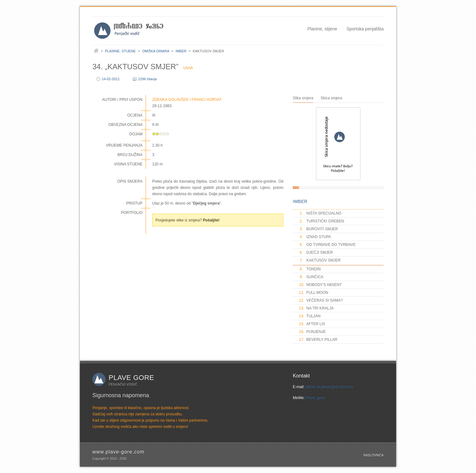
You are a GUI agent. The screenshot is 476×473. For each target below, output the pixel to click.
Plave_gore (315, 398)
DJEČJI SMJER (316, 252)
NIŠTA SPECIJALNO (320, 213)
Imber (181, 51)
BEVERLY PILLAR (318, 340)
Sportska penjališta (365, 29)
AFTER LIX (312, 324)
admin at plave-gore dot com (329, 387)
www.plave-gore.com (119, 452)
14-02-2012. (111, 79)
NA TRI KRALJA (316, 308)
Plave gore (131, 378)
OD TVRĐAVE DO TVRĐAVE (327, 245)
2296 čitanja (147, 79)
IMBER (300, 201)
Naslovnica (374, 455)
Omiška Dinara (156, 51)
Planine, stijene (322, 29)
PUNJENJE (312, 332)
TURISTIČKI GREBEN (322, 221)
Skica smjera (331, 98)
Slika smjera (303, 98)
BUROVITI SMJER (318, 229)
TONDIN (310, 269)
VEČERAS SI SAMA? (321, 300)
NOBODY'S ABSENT (320, 285)
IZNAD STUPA (315, 237)
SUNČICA (311, 277)
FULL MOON (314, 293)
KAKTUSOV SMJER (320, 260)
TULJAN (310, 316)
